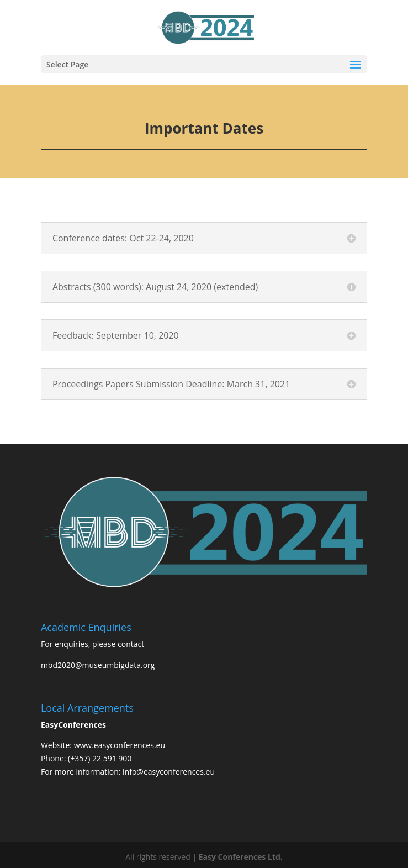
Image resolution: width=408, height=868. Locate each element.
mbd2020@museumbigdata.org (98, 665)
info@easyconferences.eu (169, 772)
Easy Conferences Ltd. (241, 857)
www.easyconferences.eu (120, 745)
